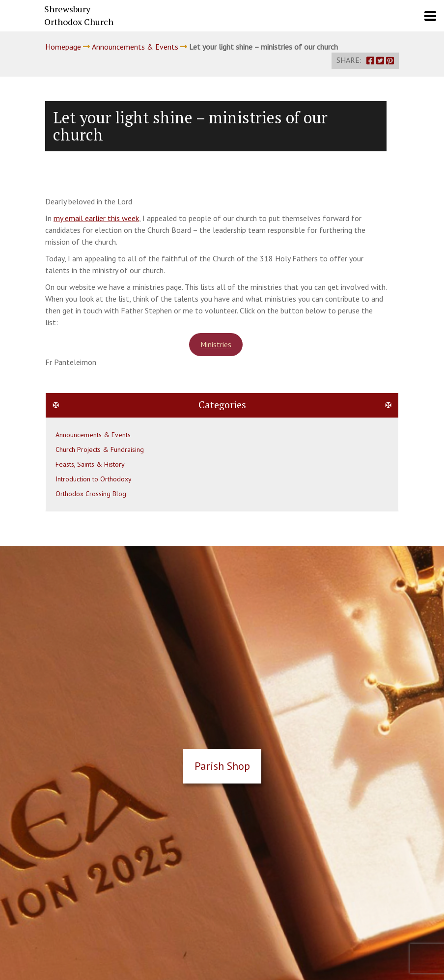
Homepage (63, 47)
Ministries (216, 344)
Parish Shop (222, 766)
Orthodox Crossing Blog (91, 494)
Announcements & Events (135, 47)
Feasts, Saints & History (90, 464)
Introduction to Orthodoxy (94, 479)
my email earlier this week (96, 218)
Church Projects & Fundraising (100, 449)
